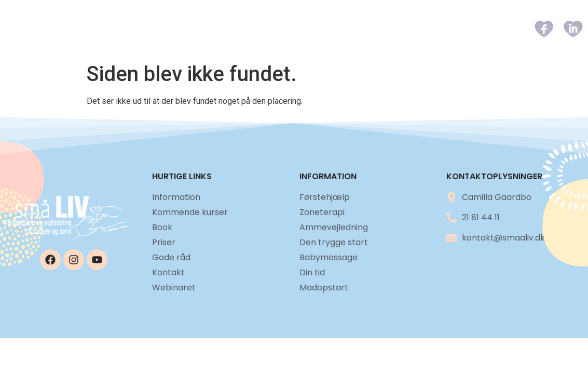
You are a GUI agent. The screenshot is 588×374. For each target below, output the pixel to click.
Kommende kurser (277, 29)
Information (192, 29)
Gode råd (432, 29)
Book (342, 29)
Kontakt (487, 29)
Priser (382, 29)
